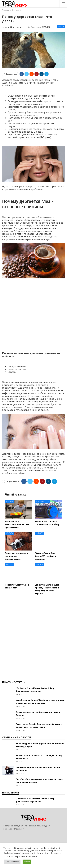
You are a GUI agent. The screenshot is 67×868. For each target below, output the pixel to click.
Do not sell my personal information (20, 856)
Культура (61, 26)
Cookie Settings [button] (12, 862)
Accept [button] (27, 862)
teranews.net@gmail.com (13, 829)
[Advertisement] (33, 315)
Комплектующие (43, 501)
